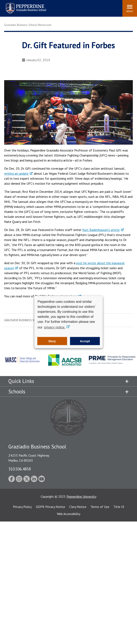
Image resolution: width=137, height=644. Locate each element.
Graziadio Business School (24, 320)
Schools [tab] (17, 391)
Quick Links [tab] (21, 381)
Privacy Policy (22, 507)
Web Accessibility (69, 514)
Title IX (119, 507)
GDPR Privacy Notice (50, 507)
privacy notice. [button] (55, 327)
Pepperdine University (81, 496)
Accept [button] (85, 341)
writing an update (16, 173)
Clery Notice (78, 507)
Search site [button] (63, 6)
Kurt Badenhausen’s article (101, 230)
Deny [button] (52, 341)
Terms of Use (100, 507)
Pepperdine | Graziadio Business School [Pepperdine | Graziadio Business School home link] (20, 6)
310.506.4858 (20, 469)
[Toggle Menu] (130, 8)
